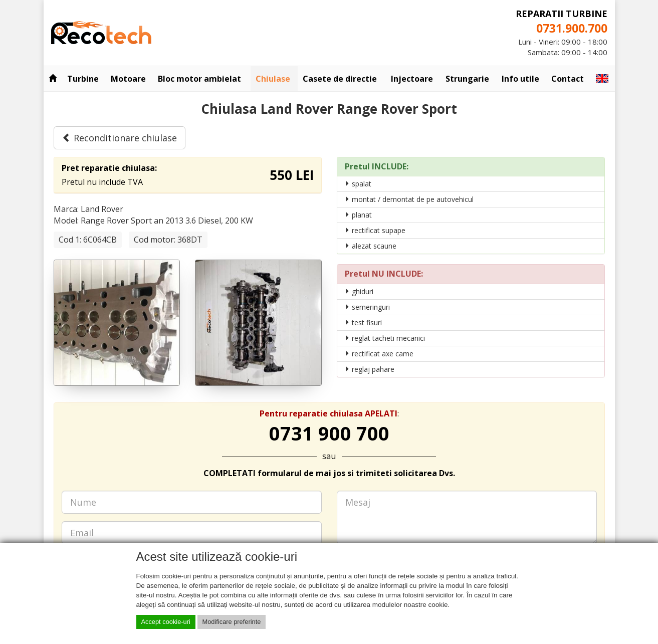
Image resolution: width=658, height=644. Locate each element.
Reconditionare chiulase (120, 138)
